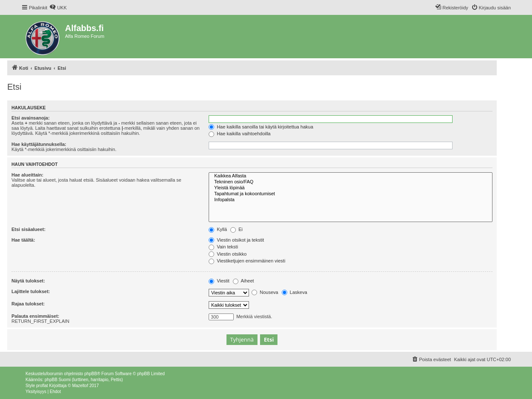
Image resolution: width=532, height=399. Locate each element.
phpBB (91, 374)
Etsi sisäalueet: (28, 229)
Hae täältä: (23, 240)
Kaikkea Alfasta (351, 176)
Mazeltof (80, 386)
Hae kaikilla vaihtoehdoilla (240, 134)
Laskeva (294, 292)
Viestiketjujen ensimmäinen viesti (247, 261)
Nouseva (265, 292)
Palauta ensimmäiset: (35, 316)
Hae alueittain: (27, 175)
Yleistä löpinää (351, 188)
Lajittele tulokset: (31, 291)
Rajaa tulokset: (28, 304)
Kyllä (218, 229)
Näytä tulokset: (28, 281)
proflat (42, 386)
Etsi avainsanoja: (31, 118)
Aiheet (243, 281)
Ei (236, 229)
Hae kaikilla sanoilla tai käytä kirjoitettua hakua (261, 127)
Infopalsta (351, 200)
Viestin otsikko (228, 254)
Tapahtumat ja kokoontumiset (351, 194)
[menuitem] (58, 8)
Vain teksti (223, 247)
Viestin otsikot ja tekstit (236, 240)
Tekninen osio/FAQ (351, 182)
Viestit (219, 281)
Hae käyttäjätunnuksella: (39, 144)
